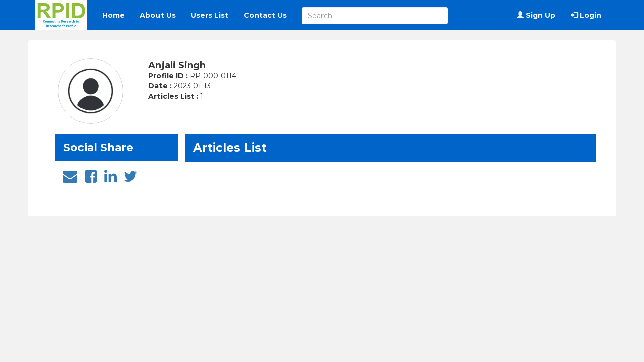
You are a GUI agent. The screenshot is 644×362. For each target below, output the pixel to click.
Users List (210, 15)
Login (586, 15)
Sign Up (536, 15)
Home (113, 15)
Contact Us (265, 15)
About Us (158, 15)
